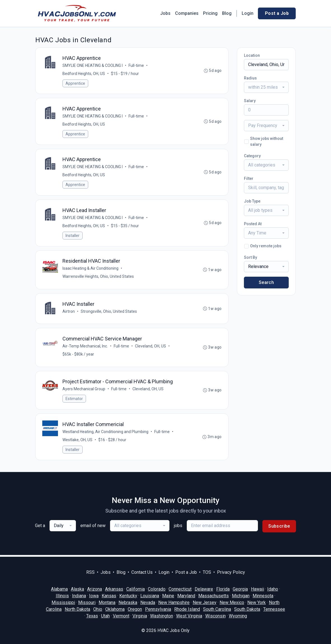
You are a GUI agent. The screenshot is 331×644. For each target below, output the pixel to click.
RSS (90, 572)
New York (257, 602)
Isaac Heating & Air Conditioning (90, 269)
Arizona (95, 589)
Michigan (241, 596)
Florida (223, 589)
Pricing (210, 13)
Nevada (148, 602)
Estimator (74, 400)
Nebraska (128, 602)
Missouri (87, 602)
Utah (105, 616)
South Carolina (217, 609)
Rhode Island (187, 609)
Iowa (94, 596)
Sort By (250, 257)
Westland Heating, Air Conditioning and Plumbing (105, 433)
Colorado (157, 589)
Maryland (186, 596)
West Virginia (189, 616)
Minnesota (263, 596)
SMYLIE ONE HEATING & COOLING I (93, 65)
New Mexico (232, 602)
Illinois (62, 596)
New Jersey (205, 602)
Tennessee (274, 609)
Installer (73, 236)
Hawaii (257, 589)
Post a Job (277, 13)
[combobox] (266, 87)
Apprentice (75, 83)
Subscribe (279, 528)
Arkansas (114, 589)
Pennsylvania (158, 609)
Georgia (240, 589)
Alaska (77, 589)
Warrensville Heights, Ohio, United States (98, 277)
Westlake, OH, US (77, 441)
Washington (162, 616)
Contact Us (142, 572)
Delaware (204, 589)
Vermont (121, 616)
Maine (168, 596)
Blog (227, 13)
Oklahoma (115, 609)
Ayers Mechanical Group (84, 390)
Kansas (109, 596)
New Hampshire (174, 602)
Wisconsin (215, 616)
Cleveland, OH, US (151, 347)
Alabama (59, 589)
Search (266, 282)
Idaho (273, 589)
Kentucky (128, 596)
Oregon (135, 609)
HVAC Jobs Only (173, 630)
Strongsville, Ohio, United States (109, 312)
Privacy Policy (231, 572)
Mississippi (63, 602)
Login (248, 13)
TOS (207, 572)
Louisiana (150, 596)
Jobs (165, 13)
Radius (250, 78)
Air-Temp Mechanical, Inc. (85, 347)
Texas (92, 616)
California (136, 589)
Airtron (69, 312)
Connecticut (180, 589)
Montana (107, 602)
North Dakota (77, 609)
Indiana (79, 596)
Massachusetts (214, 596)
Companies (187, 13)
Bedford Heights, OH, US (84, 74)
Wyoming (238, 616)
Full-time (136, 65)
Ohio (98, 609)
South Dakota (247, 609)
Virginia (140, 616)
